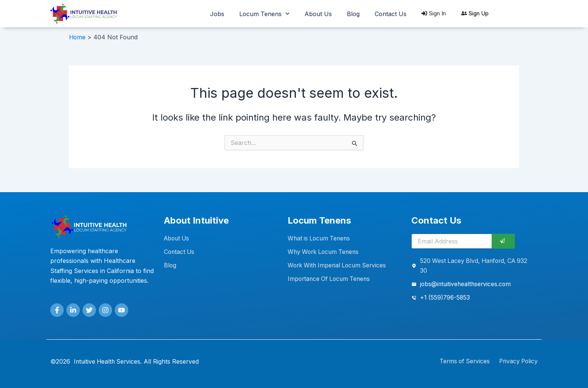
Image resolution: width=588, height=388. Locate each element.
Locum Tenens (264, 14)
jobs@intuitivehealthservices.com (467, 284)
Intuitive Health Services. (109, 361)
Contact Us (391, 14)
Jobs (217, 14)
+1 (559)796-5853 (446, 298)
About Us (318, 14)
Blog (353, 14)
